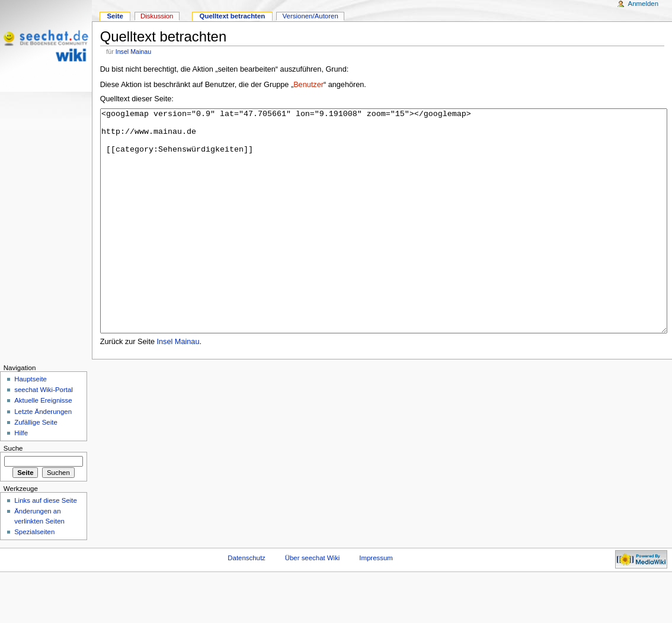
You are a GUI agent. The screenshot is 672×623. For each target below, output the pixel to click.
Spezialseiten (34, 576)
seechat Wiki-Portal (44, 434)
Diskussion (157, 16)
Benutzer (308, 85)
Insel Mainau (133, 52)
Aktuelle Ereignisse (43, 445)
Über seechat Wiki (313, 602)
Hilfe (21, 477)
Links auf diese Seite (46, 545)
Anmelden (644, 4)
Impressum (376, 602)
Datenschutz (247, 602)
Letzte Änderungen (43, 456)
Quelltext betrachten (233, 16)
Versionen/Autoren (311, 16)
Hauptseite (31, 423)
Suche (13, 493)
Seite (115, 16)
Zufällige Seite (36, 467)
